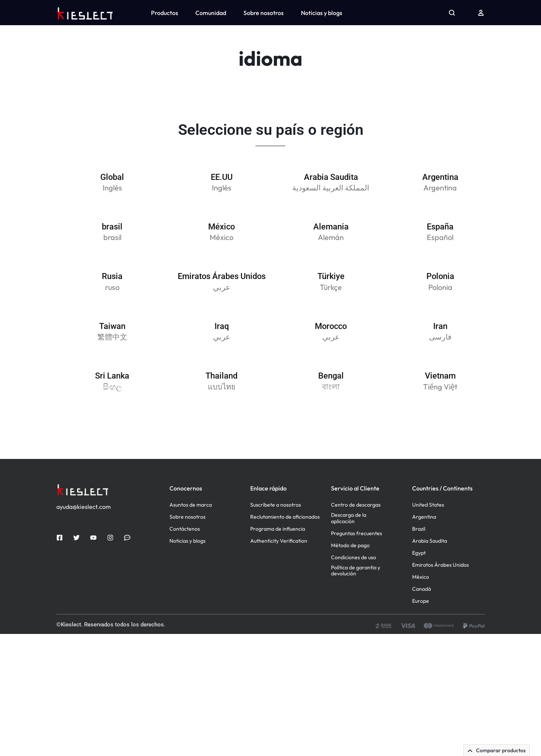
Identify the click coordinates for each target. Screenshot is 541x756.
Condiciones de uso (354, 579)
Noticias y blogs (322, 13)
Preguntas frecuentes (357, 555)
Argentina (424, 539)
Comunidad (211, 13)
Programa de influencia (278, 551)
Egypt (419, 575)
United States (428, 527)
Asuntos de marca (191, 527)
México (421, 599)
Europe (421, 623)
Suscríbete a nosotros (276, 527)
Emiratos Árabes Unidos (441, 587)
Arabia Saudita (430, 563)
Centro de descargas (356, 527)
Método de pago (350, 567)
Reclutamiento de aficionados (285, 539)
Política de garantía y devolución (356, 592)
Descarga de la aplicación (349, 540)
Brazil (419, 551)
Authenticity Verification (279, 563)
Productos (165, 13)
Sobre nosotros (264, 13)
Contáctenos (185, 551)
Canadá (422, 611)
